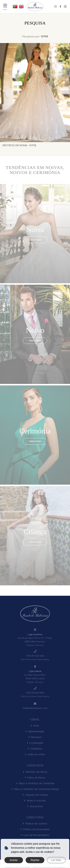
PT (15, 6)
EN (21, 6)
